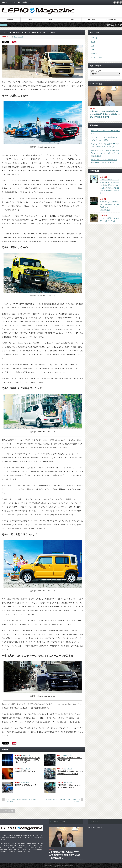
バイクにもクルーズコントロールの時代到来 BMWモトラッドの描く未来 (22, 800)
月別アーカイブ (95, 71)
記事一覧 (10, 20)
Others (71, 20)
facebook (121, 2)
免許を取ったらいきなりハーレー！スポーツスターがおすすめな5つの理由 (63, 800)
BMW (31, 20)
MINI (51, 20)
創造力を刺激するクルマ (25, 771)
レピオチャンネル (112, 20)
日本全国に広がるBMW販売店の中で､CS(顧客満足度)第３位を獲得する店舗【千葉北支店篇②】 (105, 114)
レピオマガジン (59, 866)
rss (115, 2)
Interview (91, 20)
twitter (118, 2)
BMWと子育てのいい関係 (26, 785)
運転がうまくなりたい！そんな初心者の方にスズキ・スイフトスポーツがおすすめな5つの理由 (105, 153)
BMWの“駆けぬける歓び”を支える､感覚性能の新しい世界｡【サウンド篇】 (28, 760)
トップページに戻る (7, 811)
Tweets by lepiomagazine (95, 827)
